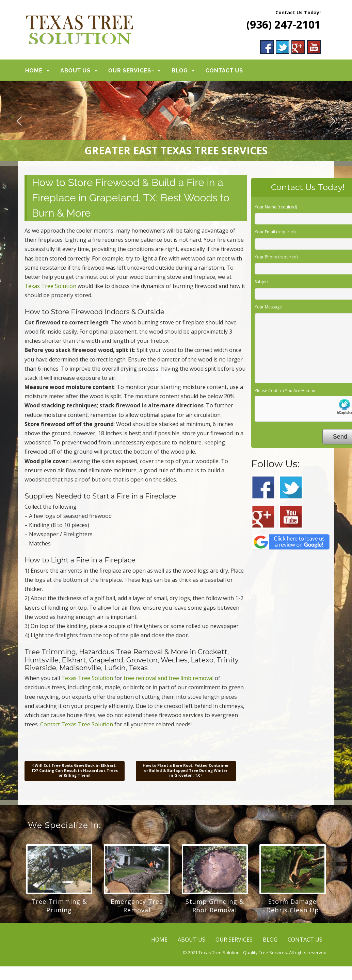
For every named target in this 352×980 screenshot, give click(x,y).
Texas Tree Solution (50, 286)
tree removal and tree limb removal (169, 678)
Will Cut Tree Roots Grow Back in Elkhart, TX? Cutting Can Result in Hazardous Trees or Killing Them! (75, 770)
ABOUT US (75, 71)
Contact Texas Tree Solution (77, 724)
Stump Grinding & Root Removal (215, 906)
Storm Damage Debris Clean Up (293, 906)
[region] (176, 121)
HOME (34, 71)
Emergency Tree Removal (137, 906)
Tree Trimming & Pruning (59, 906)
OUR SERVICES (129, 71)
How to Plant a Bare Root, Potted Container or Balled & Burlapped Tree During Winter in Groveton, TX (186, 770)
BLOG (179, 71)
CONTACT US (224, 71)
